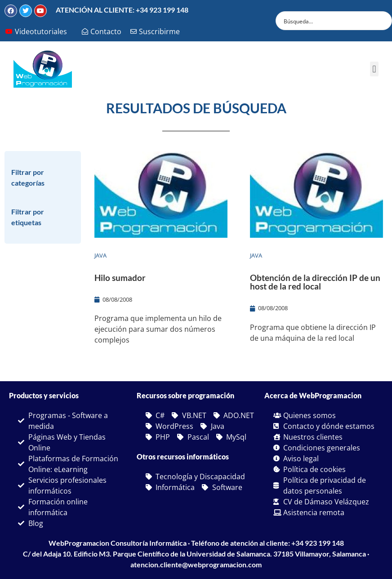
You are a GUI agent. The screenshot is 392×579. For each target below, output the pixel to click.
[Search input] (328, 21)
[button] (374, 69)
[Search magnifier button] (383, 21)
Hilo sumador (120, 278)
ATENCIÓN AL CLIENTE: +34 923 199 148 (122, 10)
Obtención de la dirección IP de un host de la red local (315, 282)
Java (100, 255)
